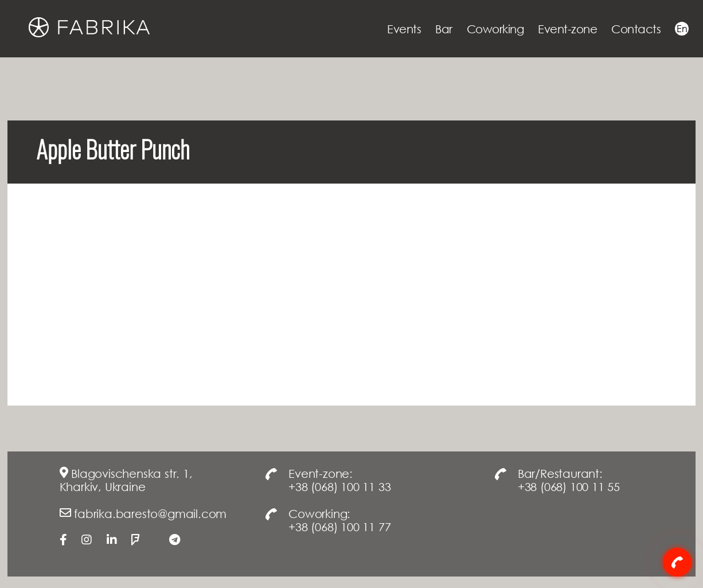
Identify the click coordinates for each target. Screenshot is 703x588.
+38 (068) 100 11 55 (569, 486)
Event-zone (567, 29)
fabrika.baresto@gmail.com (150, 513)
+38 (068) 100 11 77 (339, 527)
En (682, 29)
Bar (444, 29)
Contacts (636, 29)
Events (404, 29)
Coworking (495, 29)
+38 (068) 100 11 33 (339, 486)
